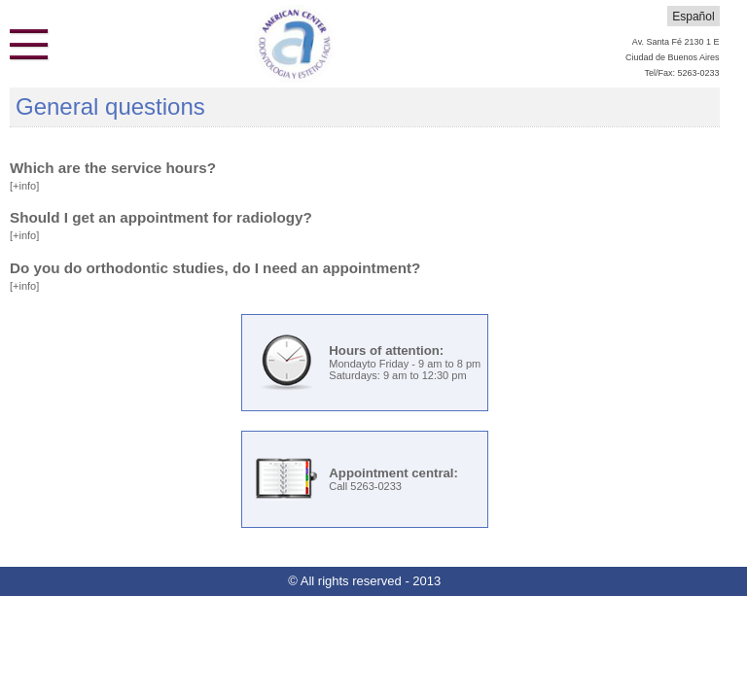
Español (693, 17)
